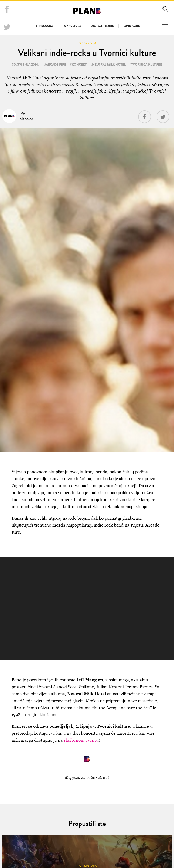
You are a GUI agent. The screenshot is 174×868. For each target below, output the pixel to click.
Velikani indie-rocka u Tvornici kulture (87, 53)
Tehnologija (44, 26)
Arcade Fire (56, 64)
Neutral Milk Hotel (109, 64)
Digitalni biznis (102, 26)
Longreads (132, 26)
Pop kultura (72, 26)
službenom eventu (81, 740)
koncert (79, 64)
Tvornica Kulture (147, 64)
